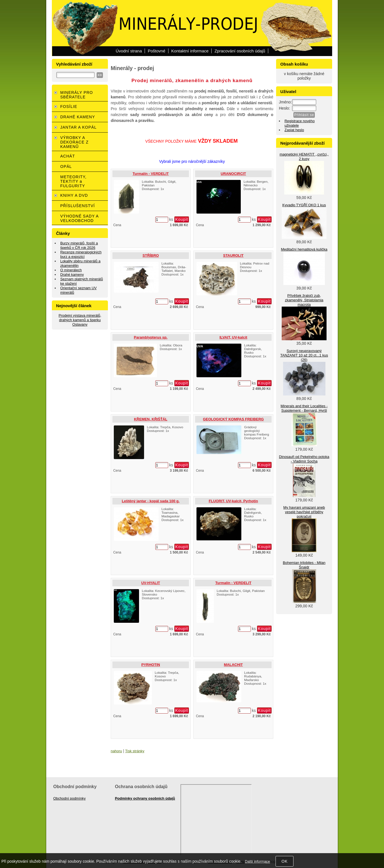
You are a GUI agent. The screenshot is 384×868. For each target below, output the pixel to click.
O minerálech (71, 270)
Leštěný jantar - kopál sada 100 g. (151, 501)
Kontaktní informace (190, 51)
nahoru (116, 751)
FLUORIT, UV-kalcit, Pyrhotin (233, 501)
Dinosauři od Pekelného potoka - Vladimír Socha (304, 459)
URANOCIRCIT (233, 174)
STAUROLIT (233, 255)
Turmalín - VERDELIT (151, 174)
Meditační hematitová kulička (304, 249)
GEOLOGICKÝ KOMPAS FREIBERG (233, 419)
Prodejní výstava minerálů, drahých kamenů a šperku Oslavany (80, 320)
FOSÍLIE (69, 107)
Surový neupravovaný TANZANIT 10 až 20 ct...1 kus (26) (304, 355)
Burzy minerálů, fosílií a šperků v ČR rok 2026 (79, 245)
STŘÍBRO (151, 255)
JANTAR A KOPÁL (78, 127)
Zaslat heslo (294, 130)
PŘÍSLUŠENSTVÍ (78, 206)
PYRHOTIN (151, 665)
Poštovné (157, 51)
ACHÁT (68, 156)
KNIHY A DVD (74, 195)
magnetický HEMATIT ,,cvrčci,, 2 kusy (304, 157)
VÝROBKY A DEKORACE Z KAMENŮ (74, 142)
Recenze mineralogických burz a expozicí (81, 254)
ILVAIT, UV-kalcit (233, 337)
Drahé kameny (72, 275)
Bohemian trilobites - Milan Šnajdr (304, 565)
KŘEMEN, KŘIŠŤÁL (151, 419)
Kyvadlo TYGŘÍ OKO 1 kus (304, 205)
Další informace (257, 861)
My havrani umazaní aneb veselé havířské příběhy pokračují (304, 512)
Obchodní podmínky (70, 798)
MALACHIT (233, 665)
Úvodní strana (129, 51)
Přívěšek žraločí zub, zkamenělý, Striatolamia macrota (304, 300)
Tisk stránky (135, 751)
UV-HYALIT (151, 583)
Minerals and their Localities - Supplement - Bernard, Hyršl (304, 408)
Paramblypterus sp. (151, 337)
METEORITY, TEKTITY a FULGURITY (73, 181)
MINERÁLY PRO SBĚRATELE (77, 95)
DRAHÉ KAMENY (78, 117)
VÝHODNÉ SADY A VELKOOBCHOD (79, 218)
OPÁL (66, 166)
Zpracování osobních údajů (240, 51)
